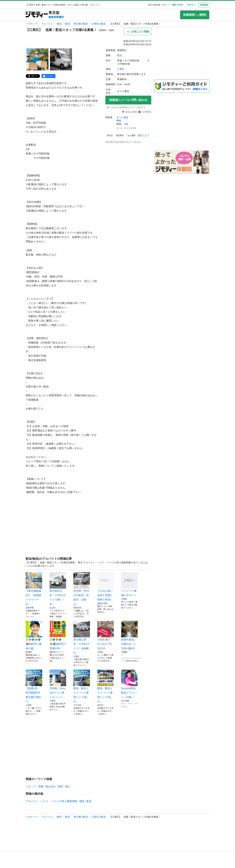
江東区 (121, 69)
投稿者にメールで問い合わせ (128, 100)
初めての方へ (178, 5)
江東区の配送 (99, 24)
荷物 (41, 786)
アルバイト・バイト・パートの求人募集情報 (51, 801)
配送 (68, 24)
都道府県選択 (56, 17)
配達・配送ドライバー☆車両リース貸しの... (82, 686)
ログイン (191, 5)
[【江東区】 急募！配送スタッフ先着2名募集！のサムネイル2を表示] (61, 59)
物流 (59, 24)
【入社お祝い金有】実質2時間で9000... (106, 587)
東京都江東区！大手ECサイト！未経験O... (82, 638)
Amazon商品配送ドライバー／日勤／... (129, 684)
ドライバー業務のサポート (129, 584)
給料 (60, 786)
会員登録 (204, 5)
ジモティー (32, 24)
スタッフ (31, 786)
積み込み (50, 786)
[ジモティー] (37, 15)
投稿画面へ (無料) (195, 15)
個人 (68, 786)
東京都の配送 (81, 24)
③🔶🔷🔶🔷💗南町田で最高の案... (34, 635)
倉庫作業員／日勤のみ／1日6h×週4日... (129, 635)
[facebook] (48, 76)
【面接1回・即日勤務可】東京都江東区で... (34, 686)
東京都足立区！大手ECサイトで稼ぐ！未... (58, 589)
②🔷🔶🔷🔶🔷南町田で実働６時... (58, 635)
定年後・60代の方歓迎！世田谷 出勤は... (82, 589)
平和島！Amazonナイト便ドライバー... (58, 684)
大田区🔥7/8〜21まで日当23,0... (106, 635)
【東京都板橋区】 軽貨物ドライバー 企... (34, 589)
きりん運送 (122, 117)
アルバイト (47, 24)
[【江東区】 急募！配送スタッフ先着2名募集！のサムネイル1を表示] (37, 59)
